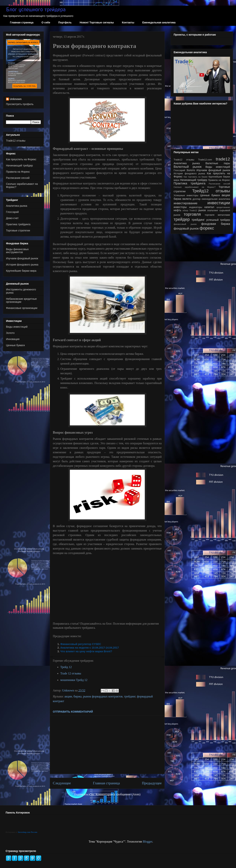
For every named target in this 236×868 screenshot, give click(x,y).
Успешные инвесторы (186, 195)
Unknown (16, 99)
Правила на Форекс (18, 172)
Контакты (128, 22)
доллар (197, 199)
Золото (10, 333)
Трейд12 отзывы (211, 191)
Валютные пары (218, 163)
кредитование (223, 207)
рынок (202, 210)
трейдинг (130, 696)
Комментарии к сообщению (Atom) (118, 794)
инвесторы (180, 207)
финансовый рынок (185, 224)
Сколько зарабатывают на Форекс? (195, 187)
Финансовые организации (22, 308)
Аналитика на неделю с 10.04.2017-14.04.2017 (90, 648)
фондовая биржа (216, 224)
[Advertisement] (107, 745)
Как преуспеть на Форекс (21, 159)
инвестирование (186, 203)
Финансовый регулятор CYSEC (81, 644)
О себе (46, 22)
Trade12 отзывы (16, 141)
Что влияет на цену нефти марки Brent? (86, 651)
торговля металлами (217, 215)
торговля (192, 214)
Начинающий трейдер (19, 166)
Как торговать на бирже (196, 177)
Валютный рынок (188, 167)
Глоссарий (12, 212)
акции (68, 696)
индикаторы (196, 207)
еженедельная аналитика (216, 199)
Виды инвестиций (17, 327)
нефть (177, 210)
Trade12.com (205, 160)
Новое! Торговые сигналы (97, 22)
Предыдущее (152, 783)
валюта (187, 199)
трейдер (182, 219)
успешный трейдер (218, 220)
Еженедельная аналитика (159, 22)
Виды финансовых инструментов (17, 251)
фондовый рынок (186, 229)
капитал (209, 207)
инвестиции (219, 203)
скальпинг (213, 210)
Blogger (147, 842)
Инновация (13, 339)
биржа (78, 696)
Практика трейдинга (18, 224)
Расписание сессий (18, 178)
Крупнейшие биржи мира (21, 271)
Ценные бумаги (15, 345)
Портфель (65, 22)
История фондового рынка (22, 265)
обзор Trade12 (190, 210)
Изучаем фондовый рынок (22, 258)
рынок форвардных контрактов (103, 696)
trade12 (223, 159)
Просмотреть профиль (20, 104)
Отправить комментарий (73, 712)
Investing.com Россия (28, 832)
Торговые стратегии (18, 230)
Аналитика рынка (17, 206)
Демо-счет (12, 218)
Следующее (62, 783)
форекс (207, 228)
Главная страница (22, 22)
